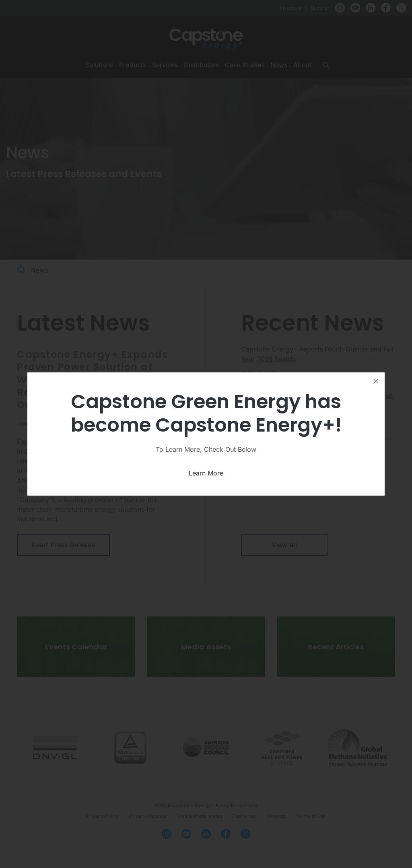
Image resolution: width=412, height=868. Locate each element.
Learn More (206, 473)
